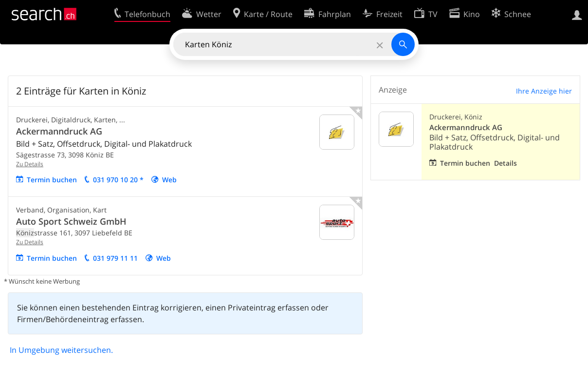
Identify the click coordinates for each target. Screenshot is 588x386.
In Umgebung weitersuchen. (61, 350)
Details (505, 163)
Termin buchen (52, 180)
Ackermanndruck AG (59, 131)
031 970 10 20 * (118, 180)
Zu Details (30, 164)
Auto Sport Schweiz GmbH (71, 221)
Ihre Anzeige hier (544, 91)
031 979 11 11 (115, 258)
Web (169, 180)
